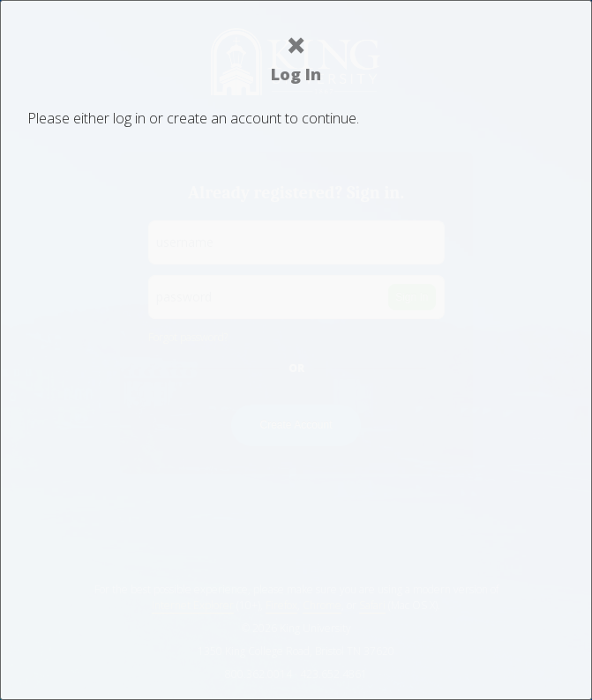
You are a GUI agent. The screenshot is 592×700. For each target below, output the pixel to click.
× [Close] (296, 45)
